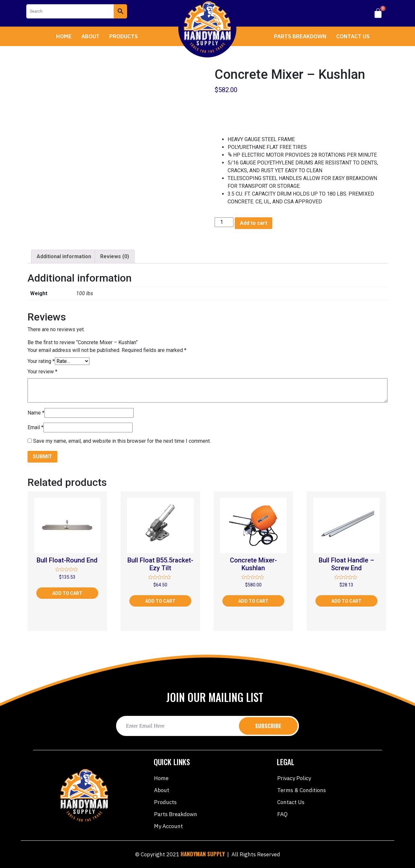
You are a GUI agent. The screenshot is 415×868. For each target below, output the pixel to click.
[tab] (64, 257)
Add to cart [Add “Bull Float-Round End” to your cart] (67, 593)
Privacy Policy (294, 778)
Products (124, 36)
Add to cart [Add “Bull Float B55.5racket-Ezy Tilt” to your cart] (160, 601)
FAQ (282, 814)
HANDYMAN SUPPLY (203, 854)
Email (36, 427)
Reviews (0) (115, 256)
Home (64, 36)
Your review (42, 372)
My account (168, 826)
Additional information (64, 256)
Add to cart (254, 223)
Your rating (41, 361)
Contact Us (353, 36)
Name (36, 413)
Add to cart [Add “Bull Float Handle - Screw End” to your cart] (346, 601)
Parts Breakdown (300, 36)
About (90, 36)
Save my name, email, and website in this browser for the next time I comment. (122, 441)
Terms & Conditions (302, 790)
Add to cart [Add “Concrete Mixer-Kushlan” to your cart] (253, 601)
